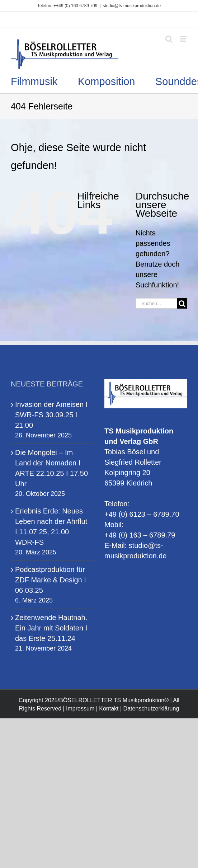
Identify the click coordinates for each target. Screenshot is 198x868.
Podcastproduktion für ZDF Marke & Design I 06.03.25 (51, 580)
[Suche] (182, 303)
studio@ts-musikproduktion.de (132, 6)
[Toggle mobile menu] (183, 39)
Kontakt (109, 709)
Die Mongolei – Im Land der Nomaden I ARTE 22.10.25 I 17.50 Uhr (51, 468)
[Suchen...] (156, 303)
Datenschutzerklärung (151, 709)
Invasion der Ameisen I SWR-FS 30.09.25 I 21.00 (51, 415)
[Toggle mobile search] (169, 39)
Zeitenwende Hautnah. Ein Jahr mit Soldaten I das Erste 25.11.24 (51, 628)
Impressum (80, 709)
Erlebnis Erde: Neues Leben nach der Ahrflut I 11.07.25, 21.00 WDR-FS (51, 527)
